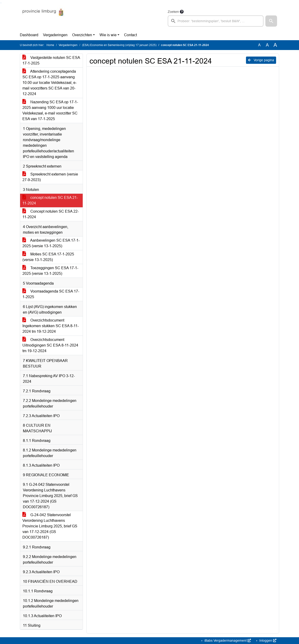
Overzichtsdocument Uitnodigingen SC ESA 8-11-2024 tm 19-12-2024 (50, 345)
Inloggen (267, 640)
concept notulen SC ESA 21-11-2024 (50, 200)
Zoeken (173, 12)
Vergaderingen (55, 35)
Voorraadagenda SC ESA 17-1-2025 (51, 294)
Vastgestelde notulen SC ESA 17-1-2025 (51, 60)
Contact (130, 35)
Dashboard (29, 35)
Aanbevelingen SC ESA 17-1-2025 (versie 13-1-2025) (51, 243)
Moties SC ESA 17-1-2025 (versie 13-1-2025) (48, 257)
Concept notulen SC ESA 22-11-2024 (51, 214)
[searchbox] (216, 21)
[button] (271, 21)
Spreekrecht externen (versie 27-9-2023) (50, 177)
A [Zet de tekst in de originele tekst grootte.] (259, 45)
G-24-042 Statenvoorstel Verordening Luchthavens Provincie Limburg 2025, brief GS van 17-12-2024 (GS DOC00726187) (50, 526)
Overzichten (82, 35)
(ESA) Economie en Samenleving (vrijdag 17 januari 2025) (119, 45)
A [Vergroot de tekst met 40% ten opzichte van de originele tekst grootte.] (275, 45)
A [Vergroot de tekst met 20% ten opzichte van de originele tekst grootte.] (267, 45)
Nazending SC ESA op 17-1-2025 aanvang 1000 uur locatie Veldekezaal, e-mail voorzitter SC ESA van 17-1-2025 (50, 110)
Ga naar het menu (1, 3)
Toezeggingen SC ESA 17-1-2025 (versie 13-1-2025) (50, 271)
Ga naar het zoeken (1, 3)
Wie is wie (108, 35)
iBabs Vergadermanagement (227, 640)
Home (50, 45)
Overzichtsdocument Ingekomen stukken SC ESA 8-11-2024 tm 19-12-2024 (51, 326)
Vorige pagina (261, 60)
